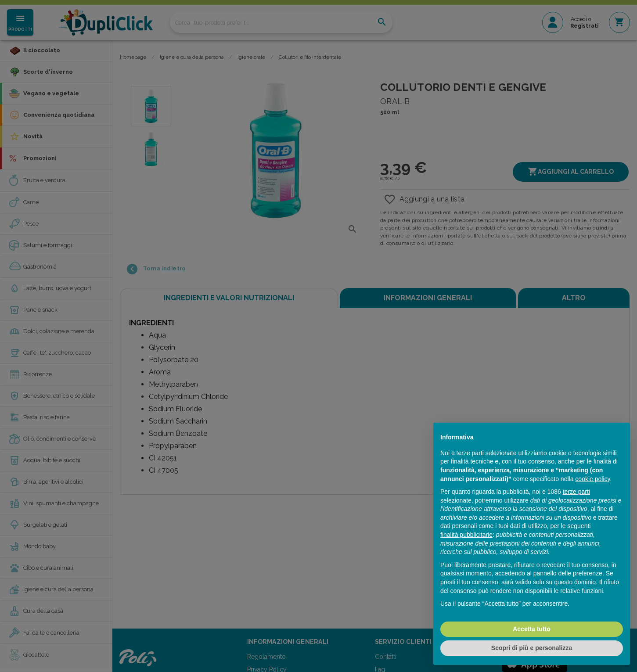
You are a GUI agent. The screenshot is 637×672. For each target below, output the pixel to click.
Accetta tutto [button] (532, 629)
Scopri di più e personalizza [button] (532, 648)
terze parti (576, 492)
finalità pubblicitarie (466, 535)
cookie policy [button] (592, 479)
